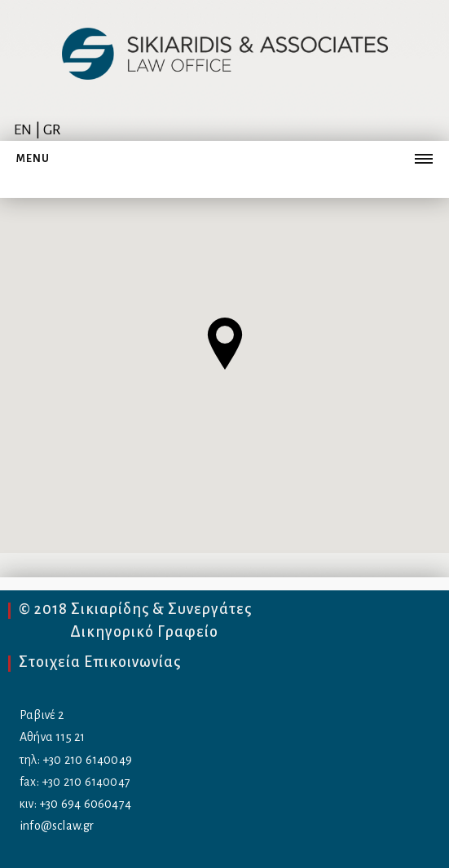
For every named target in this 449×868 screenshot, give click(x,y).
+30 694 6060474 (85, 804)
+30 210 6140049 (87, 760)
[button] (225, 344)
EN (23, 129)
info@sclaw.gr (57, 826)
